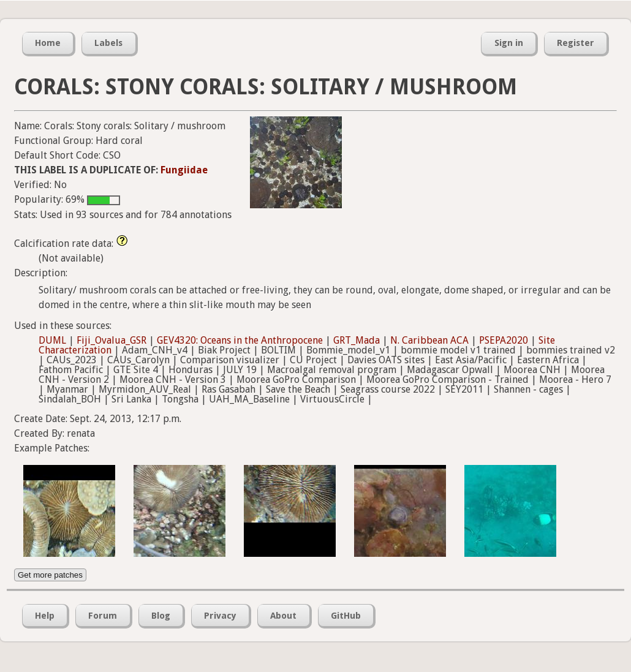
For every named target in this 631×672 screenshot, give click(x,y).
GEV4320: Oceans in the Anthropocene (240, 340)
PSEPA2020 (504, 340)
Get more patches (50, 575)
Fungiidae (184, 170)
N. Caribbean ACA (429, 340)
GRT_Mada (357, 340)
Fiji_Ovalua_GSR (111, 340)
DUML (52, 340)
